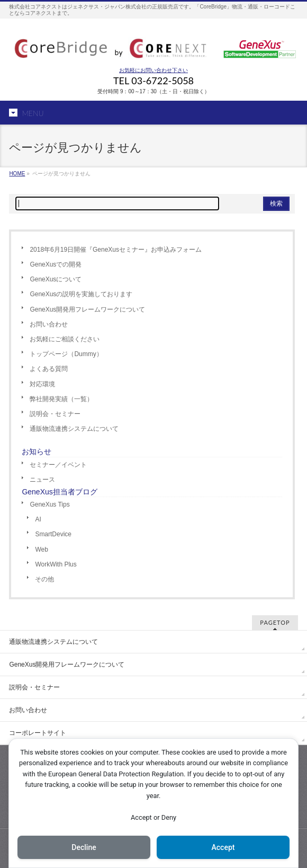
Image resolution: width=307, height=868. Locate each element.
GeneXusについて (56, 279)
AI (38, 519)
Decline (84, 847)
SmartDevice (53, 534)
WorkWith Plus (56, 564)
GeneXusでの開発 (56, 264)
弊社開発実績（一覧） (61, 399)
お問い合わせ (49, 324)
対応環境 (42, 384)
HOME (17, 174)
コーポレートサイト (38, 733)
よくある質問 (49, 369)
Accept (223, 847)
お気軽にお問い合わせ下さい (153, 70)
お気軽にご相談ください (65, 339)
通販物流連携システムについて (74, 429)
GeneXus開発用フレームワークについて (87, 309)
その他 (44, 579)
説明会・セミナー (55, 414)
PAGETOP (275, 622)
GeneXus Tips (49, 504)
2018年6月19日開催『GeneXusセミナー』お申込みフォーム (116, 250)
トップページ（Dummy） (66, 354)
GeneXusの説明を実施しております (81, 294)
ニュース (42, 480)
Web (41, 550)
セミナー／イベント (58, 465)
